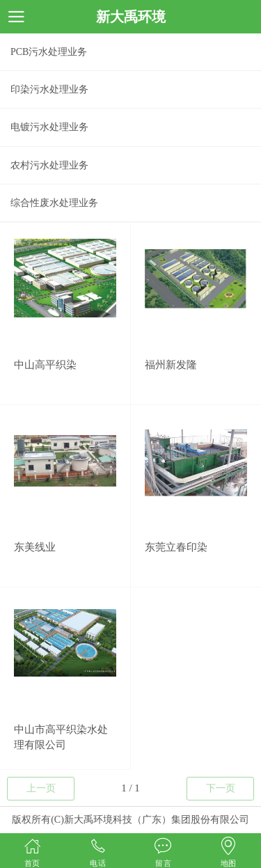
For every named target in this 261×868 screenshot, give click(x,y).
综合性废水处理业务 (54, 203)
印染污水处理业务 (49, 89)
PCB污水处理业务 (49, 52)
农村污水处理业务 (49, 165)
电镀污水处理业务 (49, 127)
